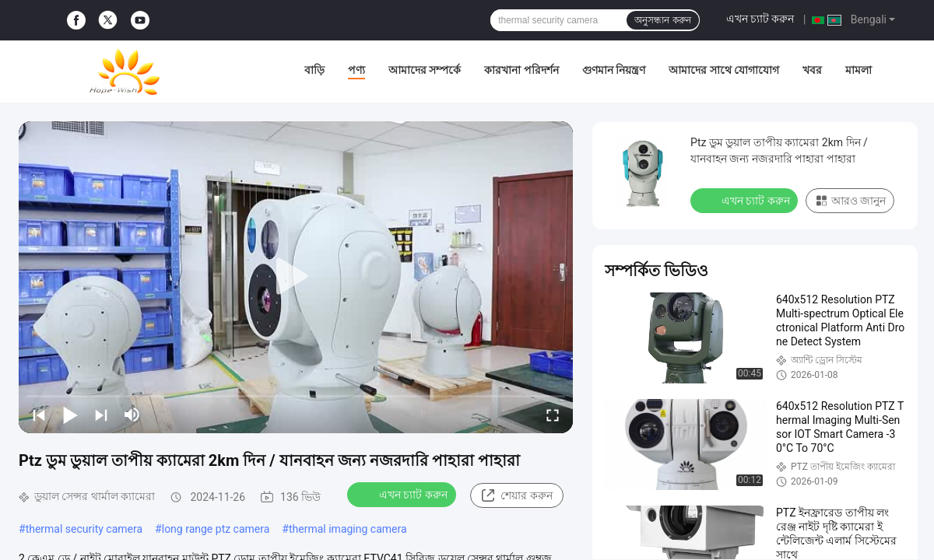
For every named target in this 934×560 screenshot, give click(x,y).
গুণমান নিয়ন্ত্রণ (614, 70)
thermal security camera (84, 529)
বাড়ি (314, 70)
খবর (812, 70)
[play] (296, 277)
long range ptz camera (216, 529)
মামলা (859, 70)
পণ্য (356, 70)
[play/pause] (70, 415)
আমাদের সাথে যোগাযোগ (724, 70)
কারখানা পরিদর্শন (521, 70)
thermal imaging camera (348, 529)
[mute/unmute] (132, 415)
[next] (101, 415)
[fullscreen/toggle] (553, 415)
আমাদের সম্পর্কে (425, 70)
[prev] (39, 415)
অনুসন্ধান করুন (662, 20)
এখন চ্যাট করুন (760, 19)
